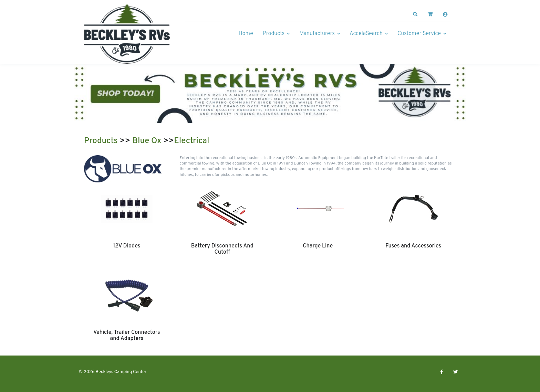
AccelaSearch (366, 34)
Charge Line (318, 246)
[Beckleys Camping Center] (127, 34)
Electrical (191, 141)
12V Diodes (127, 246)
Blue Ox (147, 141)
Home (246, 34)
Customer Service (419, 34)
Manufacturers (317, 34)
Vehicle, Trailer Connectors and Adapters (127, 336)
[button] (415, 14)
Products (274, 34)
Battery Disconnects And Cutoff (222, 249)
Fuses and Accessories (413, 246)
